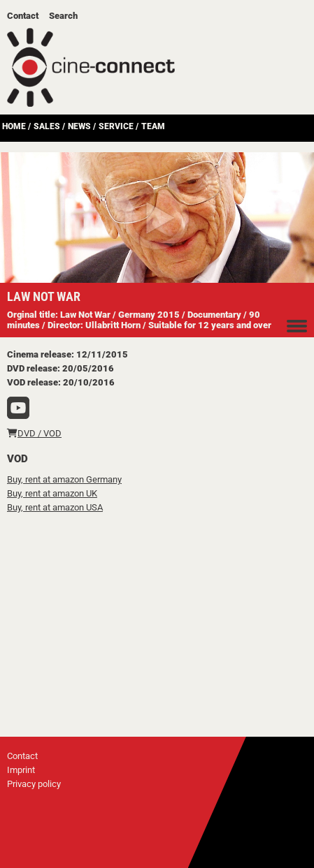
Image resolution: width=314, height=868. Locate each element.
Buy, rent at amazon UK (52, 493)
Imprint (21, 770)
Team (153, 126)
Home (14, 126)
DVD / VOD (34, 433)
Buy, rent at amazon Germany (64, 479)
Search (63, 16)
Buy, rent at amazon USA (55, 507)
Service (116, 126)
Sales (47, 126)
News (79, 126)
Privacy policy (34, 784)
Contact (23, 16)
